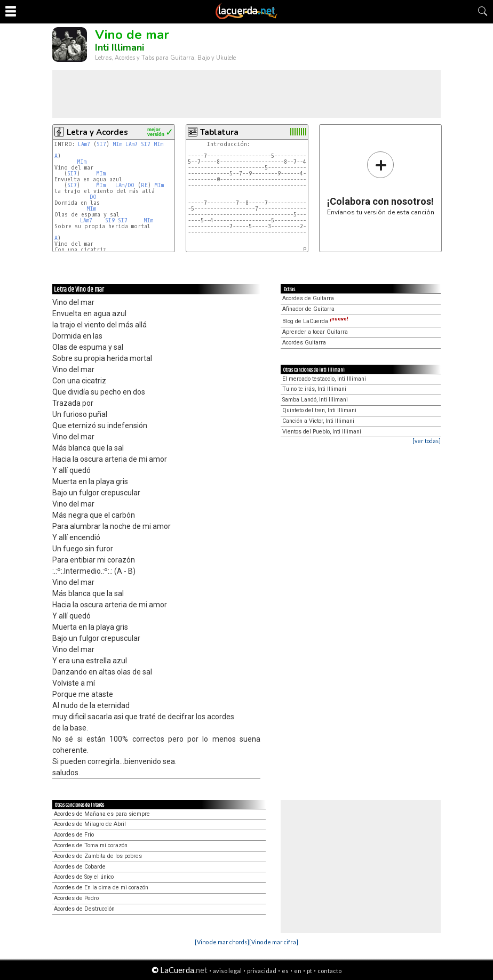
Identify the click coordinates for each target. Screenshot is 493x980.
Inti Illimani (120, 47)
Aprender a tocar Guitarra (315, 332)
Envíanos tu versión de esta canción (381, 183)
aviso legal (227, 971)
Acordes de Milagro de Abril (90, 824)
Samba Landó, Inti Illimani (315, 400)
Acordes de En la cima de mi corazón (101, 887)
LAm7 (84, 144)
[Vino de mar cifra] (274, 942)
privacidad (262, 971)
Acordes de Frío (74, 835)
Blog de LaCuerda (315, 321)
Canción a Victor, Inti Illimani (318, 421)
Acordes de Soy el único (84, 877)
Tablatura (219, 132)
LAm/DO (125, 185)
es (285, 971)
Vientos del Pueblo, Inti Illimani (322, 432)
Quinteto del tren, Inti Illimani (319, 410)
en (298, 971)
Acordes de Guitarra (308, 298)
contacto (329, 971)
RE (144, 185)
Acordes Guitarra (304, 343)
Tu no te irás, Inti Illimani (314, 389)
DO (93, 197)
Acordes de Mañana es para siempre (102, 814)
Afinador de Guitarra (308, 309)
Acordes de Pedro (76, 898)
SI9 (110, 220)
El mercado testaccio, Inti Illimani (324, 379)
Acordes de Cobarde (80, 867)
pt (309, 971)
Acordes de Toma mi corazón (91, 845)
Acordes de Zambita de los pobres (98, 856)
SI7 (101, 144)
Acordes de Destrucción (84, 909)
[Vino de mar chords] (222, 942)
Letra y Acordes (97, 132)
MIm (117, 144)
